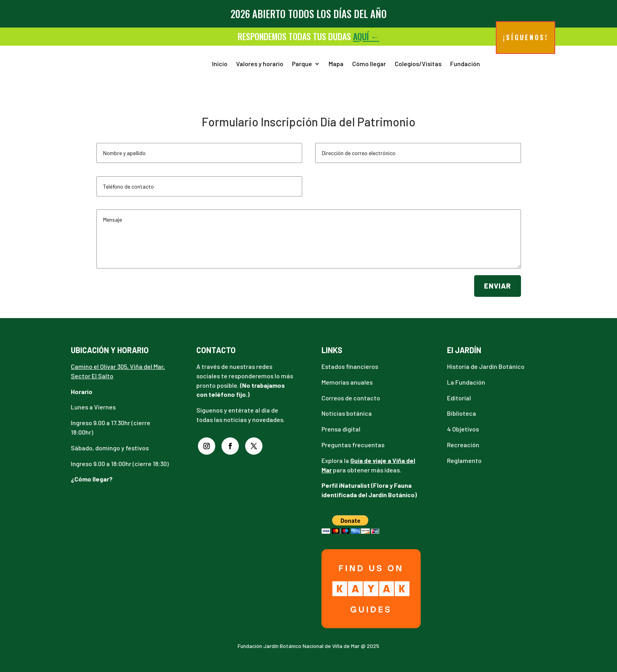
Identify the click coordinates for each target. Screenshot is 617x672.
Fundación (465, 64)
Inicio (220, 64)
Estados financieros (350, 366)
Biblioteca (462, 413)
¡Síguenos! (526, 37)
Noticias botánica (347, 413)
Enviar (498, 286)
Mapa (336, 64)
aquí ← (366, 36)
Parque (302, 64)
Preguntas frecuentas (353, 445)
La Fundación (466, 382)
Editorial (459, 398)
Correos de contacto (351, 398)
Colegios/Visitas (418, 64)
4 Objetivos (463, 429)
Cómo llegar (369, 64)
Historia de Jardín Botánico (486, 366)
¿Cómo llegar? (92, 479)
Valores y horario (260, 64)
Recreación (463, 445)
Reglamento (464, 460)
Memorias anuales (347, 382)
